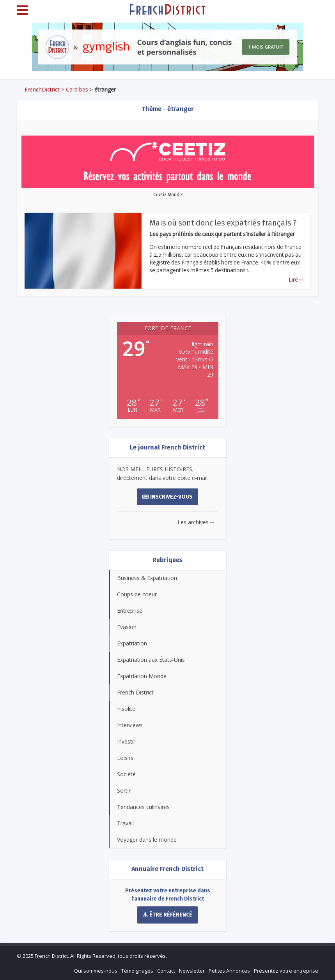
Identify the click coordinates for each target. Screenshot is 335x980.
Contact (166, 971)
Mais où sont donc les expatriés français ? (223, 223)
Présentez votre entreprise (286, 971)
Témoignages (137, 971)
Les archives (196, 522)
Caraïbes (77, 89)
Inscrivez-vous (167, 497)
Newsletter (192, 971)
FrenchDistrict (42, 89)
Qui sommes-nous (96, 971)
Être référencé (168, 915)
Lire (296, 279)
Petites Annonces (229, 971)
